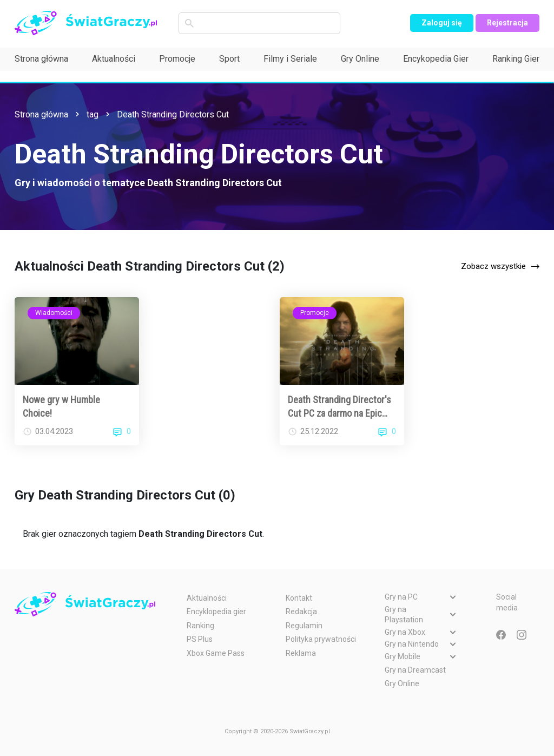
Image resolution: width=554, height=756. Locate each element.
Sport (229, 59)
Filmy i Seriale (290, 59)
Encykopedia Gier (436, 59)
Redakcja (301, 612)
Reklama (301, 653)
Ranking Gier (516, 59)
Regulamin (304, 626)
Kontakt (299, 598)
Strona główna (41, 59)
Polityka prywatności (321, 639)
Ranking (200, 626)
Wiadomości (54, 313)
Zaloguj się (442, 23)
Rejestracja (507, 23)
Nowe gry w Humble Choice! (61, 406)
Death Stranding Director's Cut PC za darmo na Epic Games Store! (339, 407)
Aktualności (114, 59)
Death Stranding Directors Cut (173, 114)
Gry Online (360, 59)
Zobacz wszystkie (493, 266)
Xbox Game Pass (216, 653)
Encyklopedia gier (216, 612)
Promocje (177, 59)
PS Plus (200, 639)
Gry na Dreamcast (415, 670)
